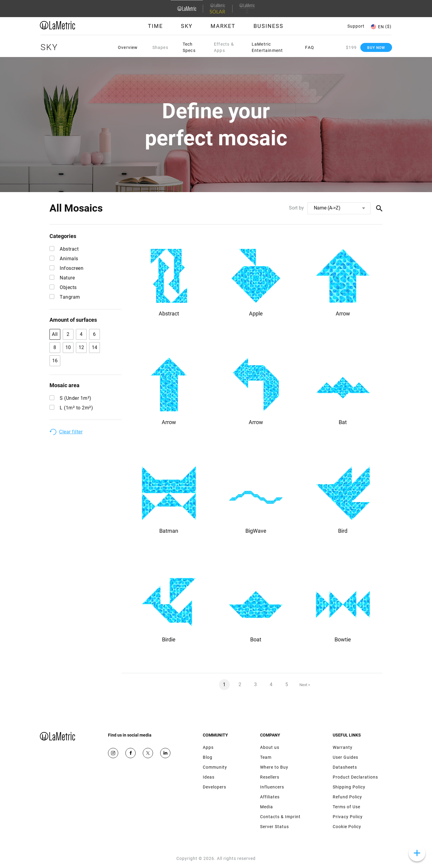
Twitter (148, 753)
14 (95, 347)
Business (268, 26)
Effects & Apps (224, 47)
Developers (214, 787)
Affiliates (270, 797)
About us (270, 747)
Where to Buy (274, 767)
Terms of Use (346, 807)
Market (223, 26)
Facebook (130, 753)
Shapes (160, 47)
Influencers (272, 787)
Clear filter (71, 432)
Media (267, 807)
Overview (128, 47)
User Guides (345, 757)
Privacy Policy (348, 817)
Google (165, 753)
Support (356, 26)
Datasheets (345, 767)
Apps (208, 747)
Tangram (65, 297)
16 (55, 361)
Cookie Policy (347, 827)
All (55, 334)
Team (266, 757)
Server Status (274, 827)
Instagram (113, 753)
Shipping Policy (349, 787)
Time (155, 26)
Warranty (343, 747)
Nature (62, 278)
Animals (64, 259)
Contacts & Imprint (280, 817)
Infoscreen (66, 268)
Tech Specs (189, 47)
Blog (208, 757)
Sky (187, 26)
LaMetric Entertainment (267, 47)
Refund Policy (347, 797)
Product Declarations (355, 777)
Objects (63, 287)
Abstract (64, 249)
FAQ (310, 47)
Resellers (270, 777)
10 (68, 347)
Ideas (209, 777)
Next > (305, 685)
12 (81, 347)
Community (215, 767)
